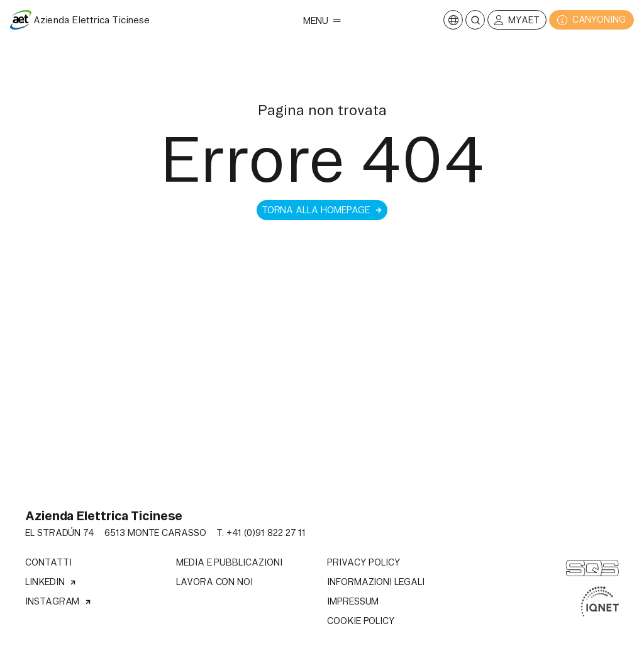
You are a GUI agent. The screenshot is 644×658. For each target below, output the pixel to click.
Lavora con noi (214, 582)
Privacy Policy (364, 562)
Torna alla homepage (322, 210)
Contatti (48, 562)
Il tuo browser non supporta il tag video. (322, 477)
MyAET (517, 20)
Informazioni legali (376, 582)
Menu (322, 21)
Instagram (58, 601)
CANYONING (591, 20)
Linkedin (51, 582)
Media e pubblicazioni (229, 562)
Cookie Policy (361, 621)
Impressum (353, 601)
